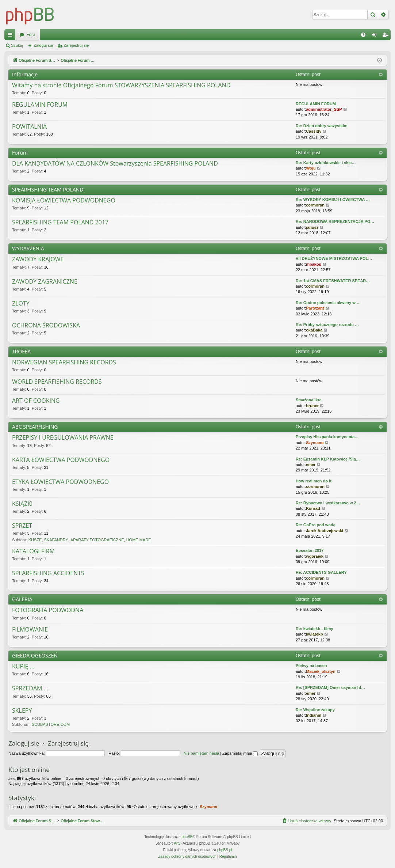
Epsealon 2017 (310, 550)
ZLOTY (21, 304)
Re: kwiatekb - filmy (315, 629)
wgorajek (315, 556)
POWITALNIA (29, 127)
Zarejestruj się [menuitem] (387, 36)
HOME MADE (139, 540)
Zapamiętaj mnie (240, 753)
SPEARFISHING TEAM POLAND (48, 189)
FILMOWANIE (30, 630)
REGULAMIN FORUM (40, 105)
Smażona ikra (309, 400)
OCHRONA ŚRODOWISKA (46, 326)
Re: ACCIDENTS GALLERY (321, 572)
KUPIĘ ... (23, 667)
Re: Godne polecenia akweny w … (328, 303)
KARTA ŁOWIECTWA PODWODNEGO (61, 460)
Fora (155, 35)
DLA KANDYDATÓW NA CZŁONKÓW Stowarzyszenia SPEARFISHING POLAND (115, 164)
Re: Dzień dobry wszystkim (322, 126)
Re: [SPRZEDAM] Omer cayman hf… (330, 687)
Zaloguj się (43, 45)
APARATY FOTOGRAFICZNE (97, 540)
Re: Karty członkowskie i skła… (326, 163)
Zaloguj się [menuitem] (376, 36)
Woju (311, 168)
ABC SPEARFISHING (35, 427)
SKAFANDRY (56, 540)
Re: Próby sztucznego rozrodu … (327, 325)
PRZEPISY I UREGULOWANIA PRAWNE (63, 438)
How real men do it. (314, 481)
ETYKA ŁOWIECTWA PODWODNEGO (60, 482)
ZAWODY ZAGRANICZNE (45, 282)
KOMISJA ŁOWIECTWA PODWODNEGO (64, 201)
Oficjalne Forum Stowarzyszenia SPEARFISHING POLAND (78, 35)
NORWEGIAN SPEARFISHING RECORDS (64, 363)
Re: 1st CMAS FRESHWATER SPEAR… (333, 281)
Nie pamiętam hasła (201, 753)
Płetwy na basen (311, 666)
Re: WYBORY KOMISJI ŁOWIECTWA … (333, 200)
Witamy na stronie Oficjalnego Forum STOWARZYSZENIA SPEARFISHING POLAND (121, 86)
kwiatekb (314, 634)
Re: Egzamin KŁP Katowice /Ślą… (328, 459)
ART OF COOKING (36, 401)
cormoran (315, 205)
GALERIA (22, 599)
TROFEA (21, 351)
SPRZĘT (22, 526)
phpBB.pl (225, 850)
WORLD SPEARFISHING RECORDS (57, 382)
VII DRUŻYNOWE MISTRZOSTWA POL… (334, 258)
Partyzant (315, 308)
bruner (312, 406)
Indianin (314, 715)
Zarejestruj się (76, 45)
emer (311, 465)
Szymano (315, 443)
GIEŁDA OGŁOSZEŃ (35, 655)
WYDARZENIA (28, 248)
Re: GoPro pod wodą (316, 525)
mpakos (314, 264)
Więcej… (11, 36)
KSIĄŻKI (22, 504)
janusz (312, 227)
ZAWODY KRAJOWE (38, 259)
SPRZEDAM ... (30, 689)
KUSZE (35, 540)
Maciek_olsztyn (321, 671)
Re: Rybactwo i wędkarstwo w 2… (328, 503)
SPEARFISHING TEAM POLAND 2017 (60, 223)
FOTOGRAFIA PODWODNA (48, 610)
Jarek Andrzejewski (325, 531)
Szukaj (17, 45)
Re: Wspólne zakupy (315, 710)
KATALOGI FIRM (33, 551)
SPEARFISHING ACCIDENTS (48, 573)
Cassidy (314, 131)
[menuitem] (363, 35)
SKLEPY (22, 711)
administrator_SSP (324, 109)
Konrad (313, 508)
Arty (177, 843)
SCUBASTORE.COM (51, 724)
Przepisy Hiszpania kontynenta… (327, 437)
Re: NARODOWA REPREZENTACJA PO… (335, 221)
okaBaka (314, 330)
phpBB (187, 837)
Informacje (25, 74)
